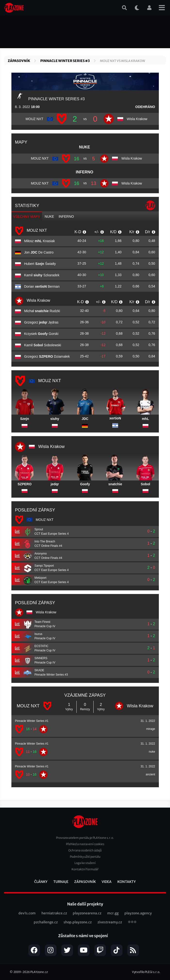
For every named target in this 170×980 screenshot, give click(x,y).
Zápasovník (19, 61)
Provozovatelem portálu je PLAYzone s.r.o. (85, 838)
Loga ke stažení (85, 863)
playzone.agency (138, 913)
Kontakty (127, 882)
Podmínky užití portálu (85, 857)
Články (41, 882)
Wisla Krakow (33, 301)
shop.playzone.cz (78, 922)
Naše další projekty (85, 904)
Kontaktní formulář (85, 869)
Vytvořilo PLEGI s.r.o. (146, 972)
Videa (107, 882)
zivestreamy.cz (110, 922)
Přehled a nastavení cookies (85, 844)
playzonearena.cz (87, 913)
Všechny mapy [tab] (27, 216)
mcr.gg (113, 913)
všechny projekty (132, 922)
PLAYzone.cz (39, 972)
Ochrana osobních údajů (85, 850)
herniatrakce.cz (54, 913)
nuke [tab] (49, 216)
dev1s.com (27, 913)
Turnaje (61, 882)
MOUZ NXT (31, 231)
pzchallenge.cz (46, 922)
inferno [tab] (66, 216)
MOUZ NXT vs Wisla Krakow (122, 61)
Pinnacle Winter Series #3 (65, 61)
